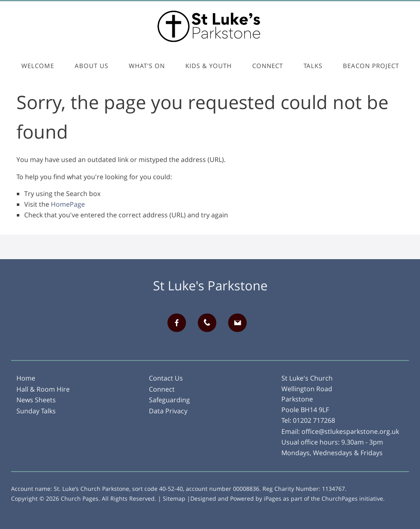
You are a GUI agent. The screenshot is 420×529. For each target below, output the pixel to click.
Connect (268, 66)
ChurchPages (340, 498)
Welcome (38, 66)
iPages (273, 498)
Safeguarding (169, 400)
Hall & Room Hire (43, 389)
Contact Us (166, 378)
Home (26, 378)
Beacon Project (371, 66)
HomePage (68, 204)
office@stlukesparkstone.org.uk (350, 431)
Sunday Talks (36, 411)
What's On (147, 66)
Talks (313, 66)
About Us (91, 66)
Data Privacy (168, 411)
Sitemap (174, 498)
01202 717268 (314, 420)
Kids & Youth (209, 66)
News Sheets (36, 400)
